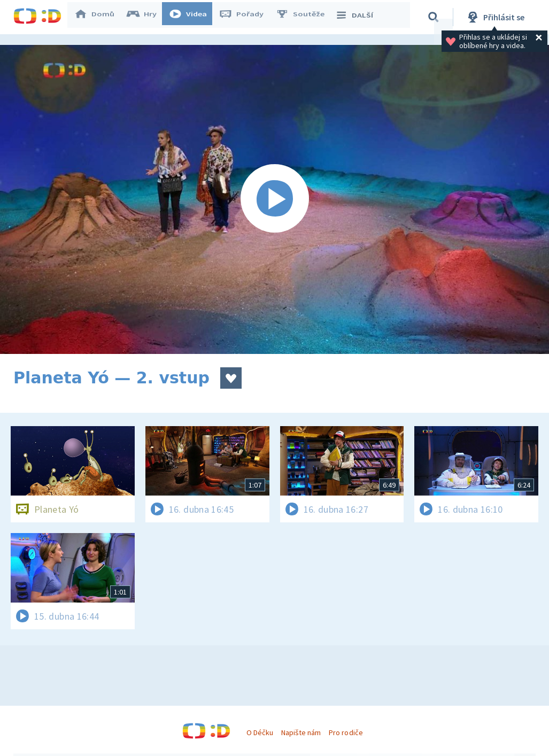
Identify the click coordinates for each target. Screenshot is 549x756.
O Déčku (260, 732)
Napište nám (301, 732)
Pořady (246, 17)
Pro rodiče (346, 732)
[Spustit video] (274, 199)
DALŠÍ (359, 17)
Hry (147, 17)
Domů (99, 17)
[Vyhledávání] (435, 17)
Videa (193, 17)
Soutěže (305, 17)
